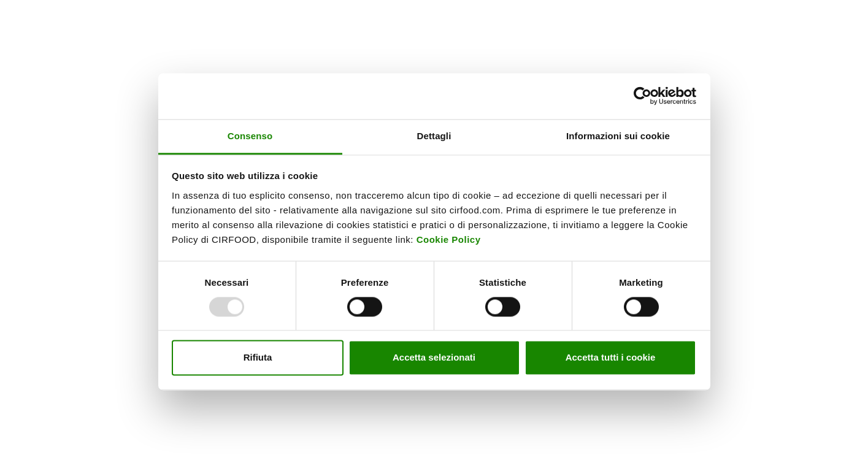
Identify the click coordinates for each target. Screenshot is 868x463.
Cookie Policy (449, 239)
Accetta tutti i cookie (611, 358)
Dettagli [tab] (434, 136)
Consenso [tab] (250, 136)
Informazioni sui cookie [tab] (618, 136)
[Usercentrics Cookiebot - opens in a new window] (643, 96)
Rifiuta (258, 358)
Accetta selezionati (434, 358)
